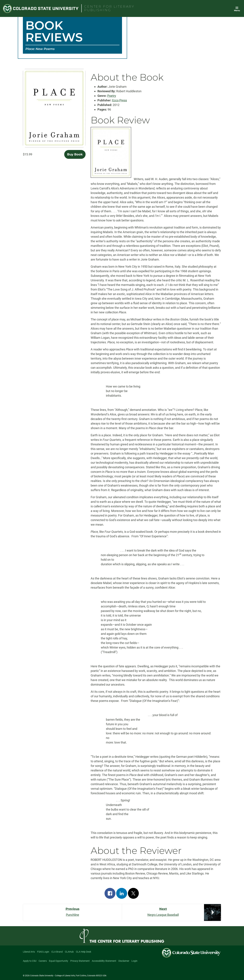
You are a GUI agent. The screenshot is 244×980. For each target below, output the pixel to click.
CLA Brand (57, 952)
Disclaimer (124, 961)
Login (134, 961)
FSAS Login (43, 952)
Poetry (112, 96)
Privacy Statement (80, 961)
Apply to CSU (30, 961)
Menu (237, 10)
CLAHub (69, 952)
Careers (43, 961)
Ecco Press (120, 100)
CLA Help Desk (84, 952)
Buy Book (75, 154)
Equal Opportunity (59, 961)
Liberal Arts (29, 952)
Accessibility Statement (104, 961)
